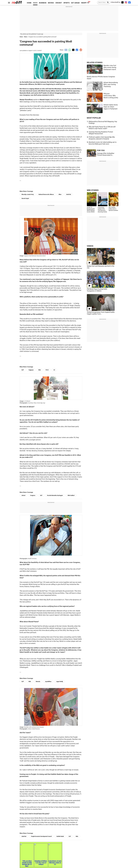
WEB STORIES (93, 190)
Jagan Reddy (60, 681)
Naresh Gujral (25, 198)
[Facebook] (129, 2)
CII (54, 370)
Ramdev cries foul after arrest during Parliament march (110, 67)
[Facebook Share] (77, 50)
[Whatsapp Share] (69, 50)
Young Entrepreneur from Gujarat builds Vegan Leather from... (101, 313)
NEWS (35, 3)
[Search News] (107, 3)
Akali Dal (69, 194)
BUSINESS (43, 3)
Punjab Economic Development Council (41, 836)
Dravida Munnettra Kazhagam (55, 495)
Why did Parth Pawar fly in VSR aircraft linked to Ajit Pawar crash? (102, 128)
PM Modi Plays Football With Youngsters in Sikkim (97, 290)
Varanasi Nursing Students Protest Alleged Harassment (101, 133)
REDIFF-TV (85, 3)
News (26, 37)
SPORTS (66, 3)
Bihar (60, 194)
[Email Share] (66, 50)
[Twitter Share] (73, 50)
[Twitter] (122, 2)
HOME (29, 3)
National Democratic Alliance (46, 194)
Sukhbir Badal (60, 836)
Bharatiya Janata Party (28, 194)
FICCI (47, 370)
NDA (40, 370)
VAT (70, 836)
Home (21, 37)
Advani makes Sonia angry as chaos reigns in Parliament (111, 107)
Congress (33, 495)
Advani (23, 495)
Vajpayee (31, 370)
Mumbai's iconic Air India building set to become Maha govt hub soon (103, 143)
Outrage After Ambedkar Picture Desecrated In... (106, 154)
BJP (23, 370)
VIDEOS (90, 246)
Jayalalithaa (48, 681)
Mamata (38, 681)
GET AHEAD (75, 3)
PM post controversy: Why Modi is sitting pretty (111, 96)
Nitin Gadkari (71, 495)
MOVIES (51, 3)
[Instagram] (126, 2)
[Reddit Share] (80, 50)
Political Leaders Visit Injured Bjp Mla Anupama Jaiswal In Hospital (102, 138)
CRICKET (59, 3)
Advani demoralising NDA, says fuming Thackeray (111, 84)
